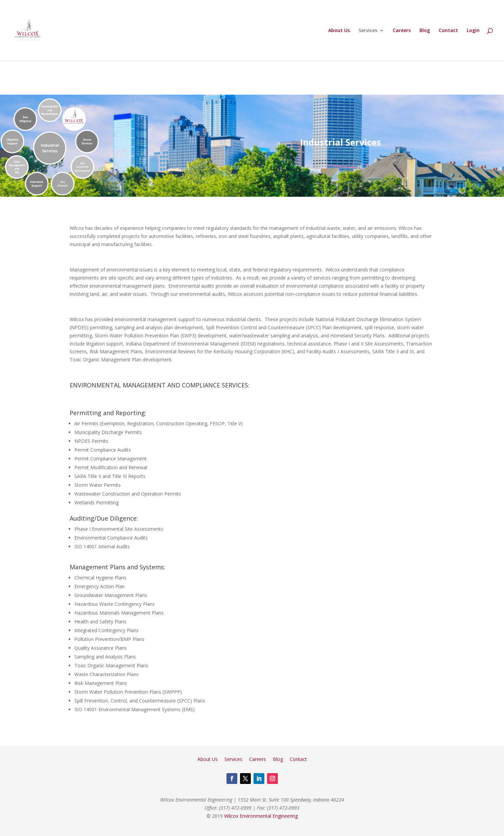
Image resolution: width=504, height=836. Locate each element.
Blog (425, 31)
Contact (448, 31)
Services (368, 31)
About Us (339, 31)
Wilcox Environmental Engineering (261, 816)
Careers (402, 31)
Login (473, 31)
